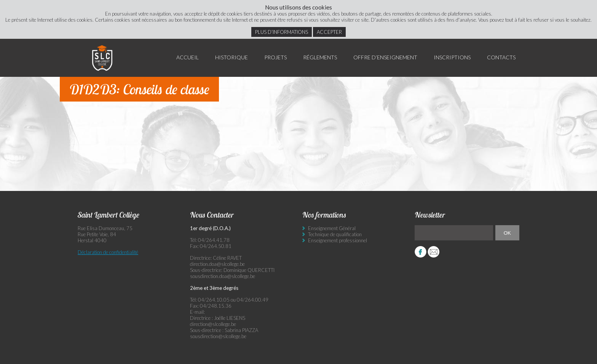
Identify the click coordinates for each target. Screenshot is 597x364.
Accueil (188, 57)
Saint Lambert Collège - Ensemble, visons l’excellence (102, 58)
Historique (231, 57)
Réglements (320, 57)
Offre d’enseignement (385, 57)
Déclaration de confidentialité (108, 252)
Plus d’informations (282, 32)
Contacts (501, 57)
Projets (275, 57)
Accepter (329, 32)
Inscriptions (452, 57)
